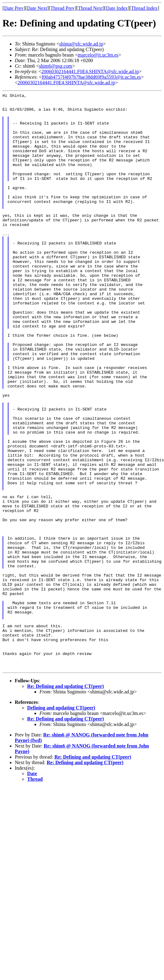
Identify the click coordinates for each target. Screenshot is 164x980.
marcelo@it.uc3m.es (98, 55)
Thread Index (144, 8)
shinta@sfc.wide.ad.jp (81, 44)
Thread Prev (62, 8)
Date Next (37, 8)
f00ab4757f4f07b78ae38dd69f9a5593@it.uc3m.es (91, 77)
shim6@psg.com (55, 66)
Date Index (117, 8)
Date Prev (14, 8)
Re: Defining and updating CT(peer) (66, 801)
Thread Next (90, 8)
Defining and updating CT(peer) (61, 823)
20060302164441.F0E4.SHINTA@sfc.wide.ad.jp (90, 71)
